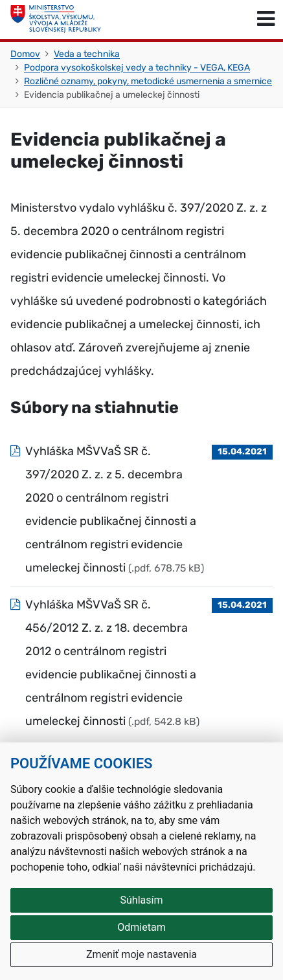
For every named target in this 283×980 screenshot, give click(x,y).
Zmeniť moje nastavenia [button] (141, 954)
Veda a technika (87, 54)
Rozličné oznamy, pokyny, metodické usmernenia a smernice (148, 81)
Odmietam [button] (141, 927)
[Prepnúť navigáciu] (266, 19)
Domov (25, 54)
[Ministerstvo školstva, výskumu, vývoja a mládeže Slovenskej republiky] (56, 19)
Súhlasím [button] (142, 900)
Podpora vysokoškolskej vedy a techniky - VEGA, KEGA (137, 68)
